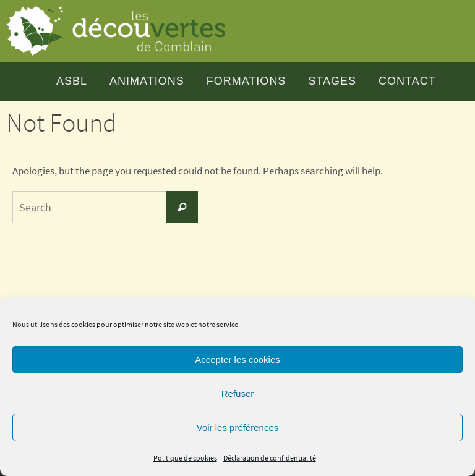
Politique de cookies (185, 458)
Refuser (238, 393)
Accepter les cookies (237, 359)
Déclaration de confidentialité (270, 458)
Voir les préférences (238, 427)
